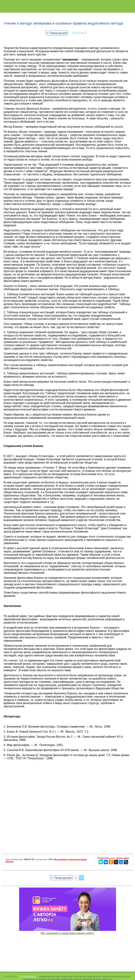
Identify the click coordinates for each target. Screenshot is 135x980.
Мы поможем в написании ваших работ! (68, 933)
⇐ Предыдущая (57, 33)
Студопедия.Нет (27, 976)
